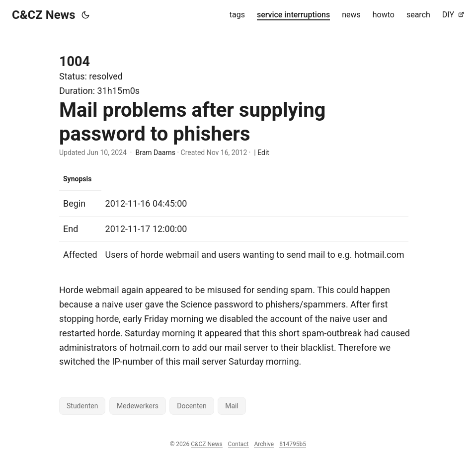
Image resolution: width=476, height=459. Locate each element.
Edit (263, 153)
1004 (75, 62)
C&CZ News (44, 15)
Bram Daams (155, 153)
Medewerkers (138, 406)
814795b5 (293, 444)
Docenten (192, 406)
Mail (232, 406)
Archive (264, 444)
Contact (238, 444)
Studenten (82, 406)
